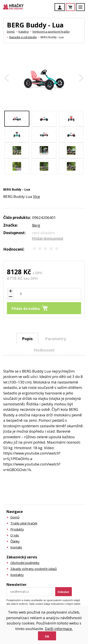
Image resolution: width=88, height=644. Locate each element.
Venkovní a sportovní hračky (51, 32)
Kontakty (17, 575)
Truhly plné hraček (24, 523)
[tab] (27, 339)
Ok (47, 636)
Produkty (17, 529)
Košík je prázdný (75, 7)
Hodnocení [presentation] (44, 350)
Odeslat (63, 592)
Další (81, 78)
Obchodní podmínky (25, 563)
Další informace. (59, 629)
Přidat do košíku (26, 309)
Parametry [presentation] (56, 339)
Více (36, 196)
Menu (83, 9)
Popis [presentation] (27, 339)
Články (15, 541)
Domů (11, 32)
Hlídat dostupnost (48, 238)
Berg (36, 225)
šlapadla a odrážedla (23, 37)
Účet (61, 8)
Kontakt (16, 547)
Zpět (7, 78)
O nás (15, 535)
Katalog (24, 32)
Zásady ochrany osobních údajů (34, 569)
